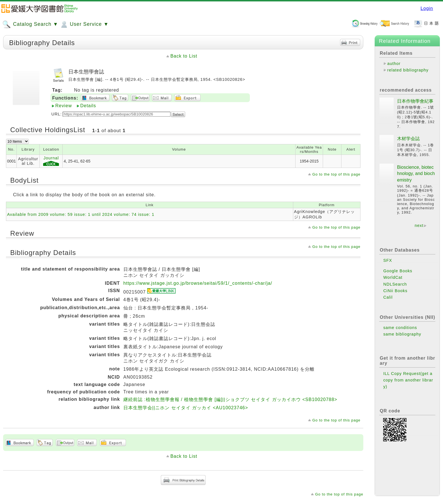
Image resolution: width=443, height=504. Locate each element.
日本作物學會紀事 (415, 101)
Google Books (398, 271)
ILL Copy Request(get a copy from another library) (408, 380)
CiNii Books (395, 291)
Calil (388, 297)
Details (88, 106)
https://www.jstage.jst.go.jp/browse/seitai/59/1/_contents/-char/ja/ (198, 283)
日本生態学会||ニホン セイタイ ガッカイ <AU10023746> (186, 408)
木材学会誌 (408, 139)
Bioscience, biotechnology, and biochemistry (416, 174)
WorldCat (393, 277)
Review (64, 106)
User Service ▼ (84, 24)
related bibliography (408, 70)
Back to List (184, 56)
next (419, 225)
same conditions (400, 328)
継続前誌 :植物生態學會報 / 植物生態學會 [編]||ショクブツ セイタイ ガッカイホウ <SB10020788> (230, 399)
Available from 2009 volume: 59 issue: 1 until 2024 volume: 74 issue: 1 (81, 214)
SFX (388, 260)
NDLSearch (395, 284)
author (394, 64)
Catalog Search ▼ (30, 24)
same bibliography (402, 334)
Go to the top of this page (336, 174)
